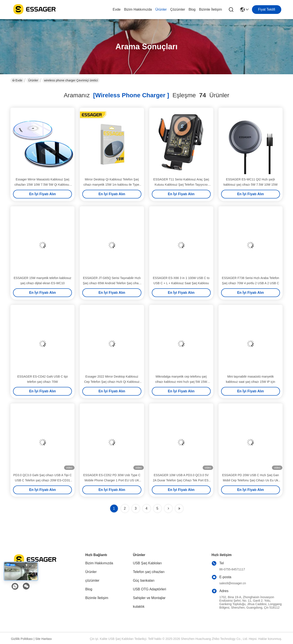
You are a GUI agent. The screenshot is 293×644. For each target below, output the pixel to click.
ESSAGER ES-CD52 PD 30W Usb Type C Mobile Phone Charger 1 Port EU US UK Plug (112, 480)
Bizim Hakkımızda (138, 9)
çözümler (178, 9)
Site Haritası (43, 639)
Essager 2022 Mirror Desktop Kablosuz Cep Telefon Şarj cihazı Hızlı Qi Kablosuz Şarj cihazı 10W (112, 382)
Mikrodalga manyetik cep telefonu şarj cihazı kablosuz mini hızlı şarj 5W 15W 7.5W (181, 382)
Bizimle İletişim (210, 9)
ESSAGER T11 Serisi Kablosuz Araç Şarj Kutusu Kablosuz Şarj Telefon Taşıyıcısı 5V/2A (181, 185)
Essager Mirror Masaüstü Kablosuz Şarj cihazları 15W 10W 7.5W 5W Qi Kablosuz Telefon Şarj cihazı (42, 185)
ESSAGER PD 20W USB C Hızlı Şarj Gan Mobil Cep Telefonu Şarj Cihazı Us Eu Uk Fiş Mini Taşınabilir (251, 480)
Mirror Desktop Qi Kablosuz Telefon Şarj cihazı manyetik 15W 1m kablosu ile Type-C (112, 185)
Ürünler (161, 9)
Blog (192, 9)
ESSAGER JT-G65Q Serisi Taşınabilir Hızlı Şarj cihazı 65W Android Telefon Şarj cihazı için (112, 283)
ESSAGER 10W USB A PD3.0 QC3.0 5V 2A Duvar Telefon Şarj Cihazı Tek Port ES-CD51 (181, 480)
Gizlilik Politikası (22, 639)
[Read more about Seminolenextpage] (168, 509)
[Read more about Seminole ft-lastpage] (179, 509)
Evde (117, 9)
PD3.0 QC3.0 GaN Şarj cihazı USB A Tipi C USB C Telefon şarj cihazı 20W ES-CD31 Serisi (42, 480)
